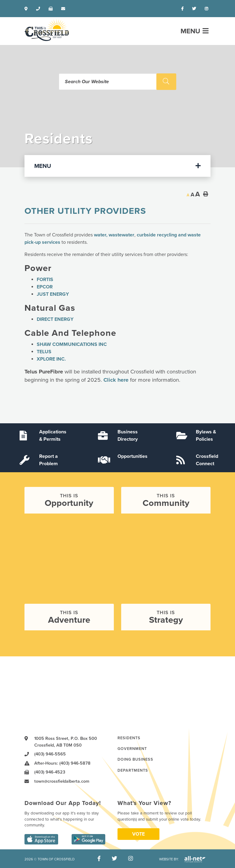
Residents (129, 738)
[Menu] (195, 31)
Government (132, 749)
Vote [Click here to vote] (138, 834)
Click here (116, 380)
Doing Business (135, 759)
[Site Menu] (117, 166)
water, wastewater (114, 235)
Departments (133, 770)
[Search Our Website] (117, 82)
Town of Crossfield (47, 30)
